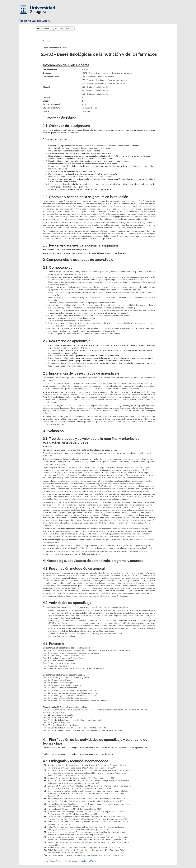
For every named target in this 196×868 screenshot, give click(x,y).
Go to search (43, 29)
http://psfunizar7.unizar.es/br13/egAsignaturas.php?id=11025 (69, 861)
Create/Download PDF (63, 29)
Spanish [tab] (46, 41)
